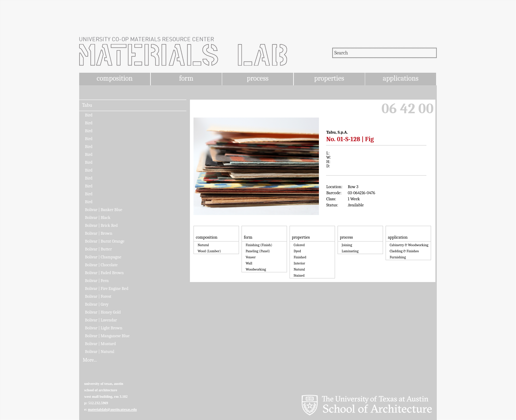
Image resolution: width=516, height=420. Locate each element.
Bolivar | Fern (97, 281)
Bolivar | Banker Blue (104, 210)
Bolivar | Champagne (103, 257)
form (186, 78)
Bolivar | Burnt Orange (105, 241)
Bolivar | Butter (98, 249)
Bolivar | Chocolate (101, 265)
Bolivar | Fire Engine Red (107, 288)
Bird (89, 115)
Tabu (87, 105)
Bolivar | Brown (99, 233)
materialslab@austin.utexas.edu (112, 409)
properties (329, 78)
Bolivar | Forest (98, 296)
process (258, 78)
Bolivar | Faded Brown (104, 273)
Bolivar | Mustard (100, 344)
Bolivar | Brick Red (101, 225)
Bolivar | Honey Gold (103, 312)
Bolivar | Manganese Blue (107, 336)
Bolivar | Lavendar (101, 320)
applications (401, 78)
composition (115, 78)
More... (90, 360)
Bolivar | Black (98, 218)
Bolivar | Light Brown (104, 328)
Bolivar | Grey (97, 304)
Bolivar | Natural (100, 352)
